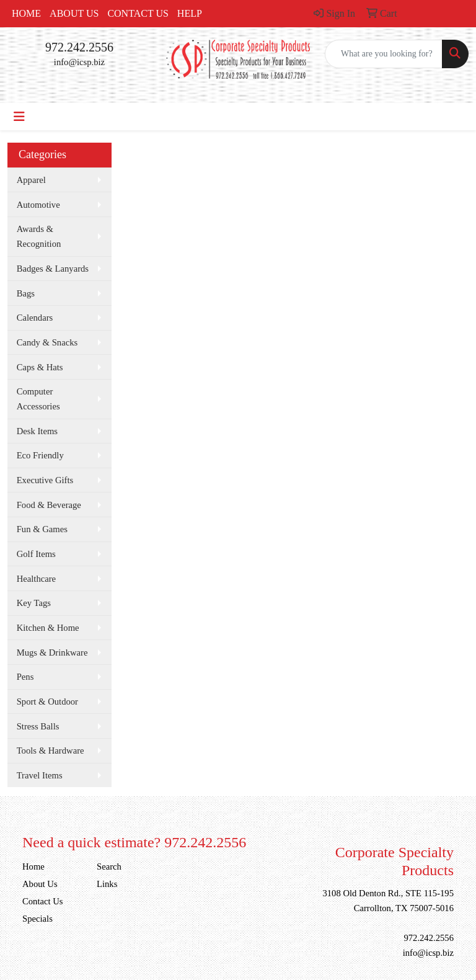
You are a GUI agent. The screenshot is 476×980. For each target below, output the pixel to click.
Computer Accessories (38, 399)
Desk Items (37, 431)
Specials (37, 919)
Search (109, 866)
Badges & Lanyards (53, 269)
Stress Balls (38, 726)
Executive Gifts (45, 480)
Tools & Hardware (51, 751)
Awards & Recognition (39, 236)
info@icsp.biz (79, 62)
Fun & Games (42, 529)
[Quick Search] (384, 54)
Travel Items (40, 775)
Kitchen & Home (48, 628)
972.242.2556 (79, 47)
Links (107, 884)
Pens (25, 677)
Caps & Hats (40, 367)
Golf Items (36, 554)
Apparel (31, 180)
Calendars (35, 318)
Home (26, 13)
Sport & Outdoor (47, 702)
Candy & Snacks (47, 342)
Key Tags (34, 603)
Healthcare (36, 579)
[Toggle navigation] (19, 117)
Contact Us (138, 13)
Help (190, 13)
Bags (26, 293)
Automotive (38, 205)
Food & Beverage (49, 505)
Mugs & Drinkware (52, 653)
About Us (74, 13)
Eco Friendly (40, 455)
